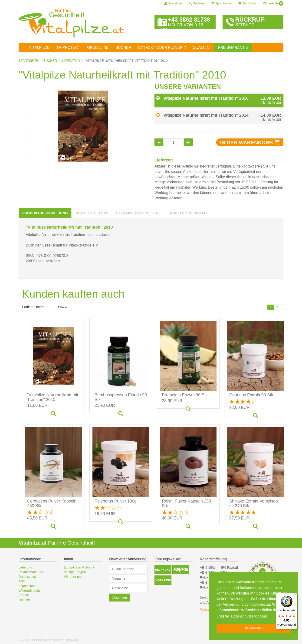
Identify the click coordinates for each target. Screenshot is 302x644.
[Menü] (295, 596)
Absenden (120, 598)
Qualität (202, 48)
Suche (196, 3)
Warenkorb (273, 3)
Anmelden (173, 3)
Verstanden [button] (254, 628)
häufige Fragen (75, 572)
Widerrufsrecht (29, 591)
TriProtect (68, 48)
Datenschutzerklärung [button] (249, 616)
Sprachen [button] (221, 3)
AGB (22, 581)
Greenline (98, 48)
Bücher (123, 48)
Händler (24, 600)
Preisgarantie (233, 48)
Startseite (28, 61)
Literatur (71, 61)
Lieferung (25, 567)
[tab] (45, 213)
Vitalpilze (39, 48)
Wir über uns (73, 577)
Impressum (27, 586)
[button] (163, 570)
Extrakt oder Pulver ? (162, 48)
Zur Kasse (247, 3)
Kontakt (24, 595)
